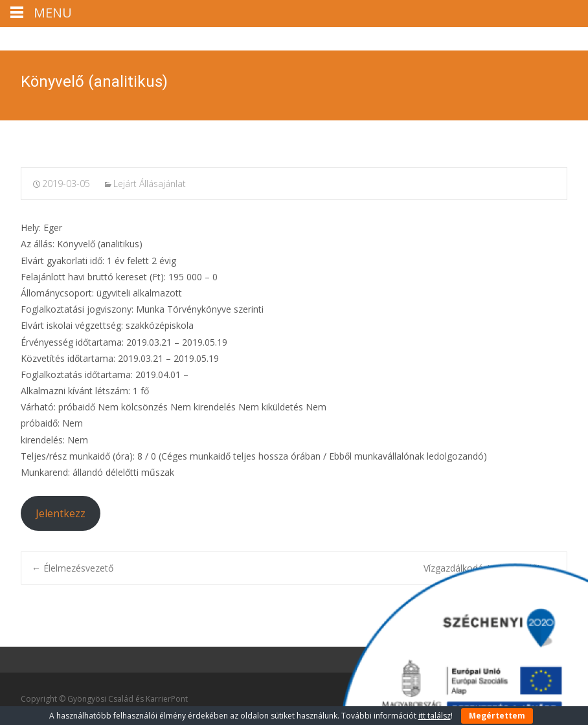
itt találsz (435, 716)
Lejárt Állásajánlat (150, 184)
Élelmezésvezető (73, 568)
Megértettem (497, 716)
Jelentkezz (61, 513)
